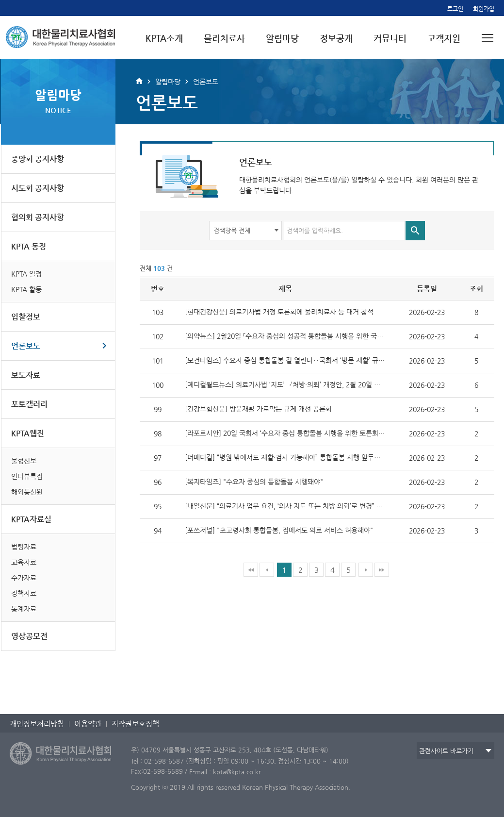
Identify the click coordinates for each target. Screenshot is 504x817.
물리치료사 (224, 38)
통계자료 (24, 609)
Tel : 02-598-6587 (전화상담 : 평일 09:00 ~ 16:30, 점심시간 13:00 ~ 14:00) (240, 760)
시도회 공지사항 (38, 188)
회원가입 (484, 9)
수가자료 (24, 578)
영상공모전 (29, 636)
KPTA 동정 (29, 246)
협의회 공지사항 (38, 217)
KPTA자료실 (31, 519)
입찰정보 (26, 317)
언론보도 (26, 346)
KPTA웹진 (28, 433)
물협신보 (24, 461)
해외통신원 (27, 492)
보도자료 (26, 375)
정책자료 (24, 593)
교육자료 (24, 562)
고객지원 (444, 38)
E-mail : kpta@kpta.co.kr (225, 772)
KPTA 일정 (26, 274)
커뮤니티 (390, 38)
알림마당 (282, 38)
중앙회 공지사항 (38, 159)
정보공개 (336, 38)
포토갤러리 (29, 404)
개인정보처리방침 (37, 724)
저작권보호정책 (135, 724)
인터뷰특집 (27, 476)
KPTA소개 (164, 38)
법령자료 (24, 547)
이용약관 (88, 724)
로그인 (455, 9)
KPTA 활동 (26, 289)
